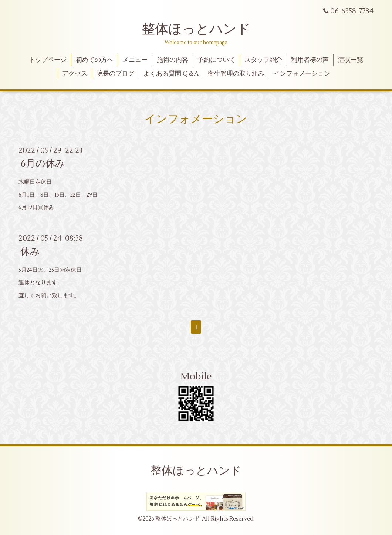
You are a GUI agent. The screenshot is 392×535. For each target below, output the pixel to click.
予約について (216, 60)
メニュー (135, 60)
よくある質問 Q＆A (171, 74)
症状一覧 (351, 60)
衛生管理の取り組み (236, 74)
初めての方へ (95, 60)
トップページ (48, 60)
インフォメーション (302, 74)
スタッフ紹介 (263, 60)
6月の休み (43, 164)
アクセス (75, 74)
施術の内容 (173, 60)
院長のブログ (115, 74)
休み (30, 251)
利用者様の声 (310, 60)
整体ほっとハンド (196, 29)
